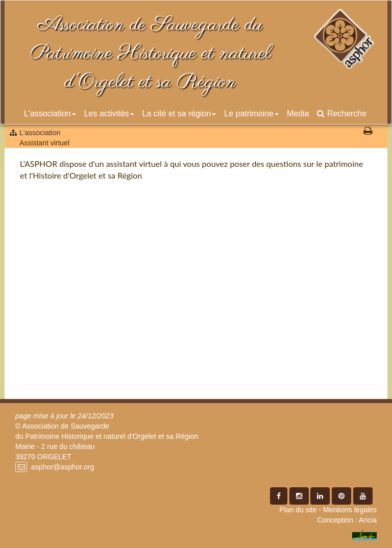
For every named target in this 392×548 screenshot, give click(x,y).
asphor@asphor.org (63, 467)
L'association (50, 114)
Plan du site (298, 510)
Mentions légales (350, 510)
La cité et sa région (179, 114)
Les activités (109, 114)
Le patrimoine (251, 114)
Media (298, 114)
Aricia (368, 520)
